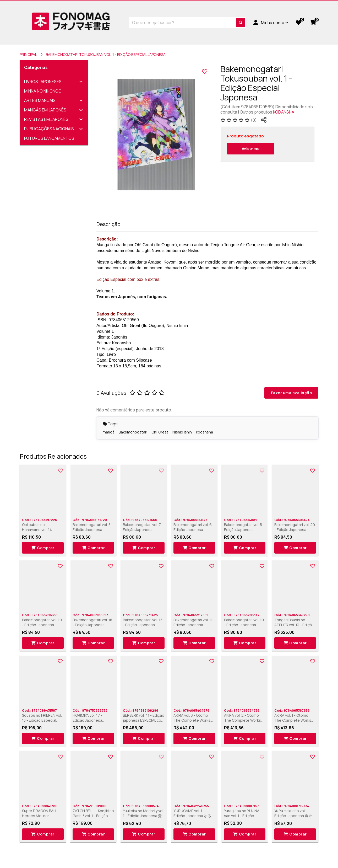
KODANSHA (284, 112)
